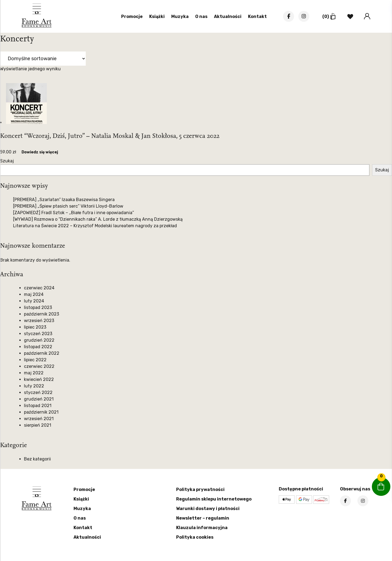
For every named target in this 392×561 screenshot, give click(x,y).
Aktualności (228, 16)
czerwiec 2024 (39, 288)
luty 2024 (34, 301)
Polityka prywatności (200, 489)
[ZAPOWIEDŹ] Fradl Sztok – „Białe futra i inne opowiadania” (73, 213)
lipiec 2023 (35, 327)
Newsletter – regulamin (203, 518)
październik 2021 (41, 412)
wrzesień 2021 (39, 419)
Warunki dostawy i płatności (208, 509)
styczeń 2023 (38, 334)
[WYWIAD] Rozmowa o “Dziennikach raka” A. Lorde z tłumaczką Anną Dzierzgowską (98, 219)
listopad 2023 (38, 307)
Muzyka (180, 16)
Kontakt (257, 16)
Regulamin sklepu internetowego (214, 499)
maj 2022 (34, 373)
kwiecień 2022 (39, 379)
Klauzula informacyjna (202, 528)
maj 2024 (34, 294)
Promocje (132, 16)
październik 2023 (42, 314)
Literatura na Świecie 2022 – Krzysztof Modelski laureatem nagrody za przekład (95, 226)
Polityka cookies (195, 537)
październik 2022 (42, 353)
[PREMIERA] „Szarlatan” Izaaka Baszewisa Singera (64, 200)
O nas (201, 16)
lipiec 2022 (35, 360)
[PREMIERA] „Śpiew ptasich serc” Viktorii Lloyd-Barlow (68, 206)
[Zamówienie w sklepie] (43, 59)
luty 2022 (34, 386)
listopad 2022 (38, 347)
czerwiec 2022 (39, 366)
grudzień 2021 (39, 399)
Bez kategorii (37, 459)
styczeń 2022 (38, 392)
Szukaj (7, 161)
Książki (157, 16)
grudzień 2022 (39, 340)
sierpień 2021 (38, 425)
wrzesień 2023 (39, 321)
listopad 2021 (38, 406)
